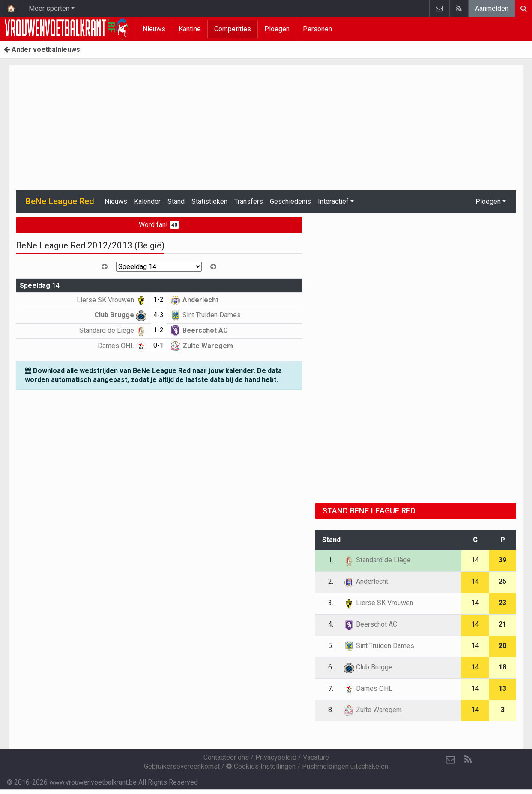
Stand (176, 201)
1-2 (158, 300)
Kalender (147, 201)
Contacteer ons (226, 757)
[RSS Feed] (468, 760)
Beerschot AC (199, 330)
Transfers (249, 201)
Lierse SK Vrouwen (112, 300)
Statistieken (209, 201)
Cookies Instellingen (261, 766)
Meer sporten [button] (49, 8)
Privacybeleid (276, 757)
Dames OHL (122, 346)
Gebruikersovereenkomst (182, 766)
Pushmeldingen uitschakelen (345, 766)
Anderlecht (194, 300)
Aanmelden (492, 8)
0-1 (158, 345)
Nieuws (154, 29)
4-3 (158, 315)
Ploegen (277, 29)
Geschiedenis (290, 201)
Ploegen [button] (488, 201)
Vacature (316, 757)
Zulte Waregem (202, 346)
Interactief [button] (333, 201)
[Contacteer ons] (451, 760)
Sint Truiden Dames (205, 315)
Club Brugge (120, 315)
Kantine (190, 29)
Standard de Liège (113, 330)
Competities (233, 29)
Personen (317, 29)
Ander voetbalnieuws (42, 49)
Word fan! (159, 225)
